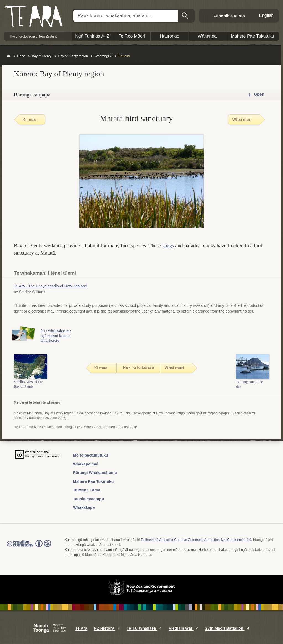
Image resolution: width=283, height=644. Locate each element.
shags (168, 246)
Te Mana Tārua (87, 490)
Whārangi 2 (103, 56)
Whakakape (84, 507)
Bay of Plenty (42, 56)
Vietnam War (184, 628)
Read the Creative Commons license (29, 547)
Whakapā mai (86, 464)
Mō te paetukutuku (91, 455)
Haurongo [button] (169, 36)
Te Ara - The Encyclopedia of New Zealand (50, 286)
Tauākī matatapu (88, 499)
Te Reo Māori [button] (132, 36)
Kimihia (186, 16)
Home (9, 56)
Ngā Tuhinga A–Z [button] (92, 36)
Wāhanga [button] (207, 36)
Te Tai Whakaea (145, 628)
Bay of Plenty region (73, 56)
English (266, 15)
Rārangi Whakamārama (95, 473)
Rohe (21, 56)
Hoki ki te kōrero (139, 368)
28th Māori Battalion (227, 628)
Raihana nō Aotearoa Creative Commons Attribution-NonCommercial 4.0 (196, 540)
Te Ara (81, 628)
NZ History (107, 628)
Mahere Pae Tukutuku (93, 481)
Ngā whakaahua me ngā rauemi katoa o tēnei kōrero (57, 336)
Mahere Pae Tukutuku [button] (252, 36)
